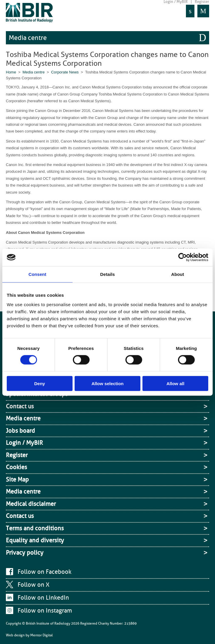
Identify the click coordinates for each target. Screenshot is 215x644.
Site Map (17, 479)
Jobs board (20, 431)
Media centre (28, 38)
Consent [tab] (37, 274)
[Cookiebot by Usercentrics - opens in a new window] (183, 257)
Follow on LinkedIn (43, 598)
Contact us (20, 406)
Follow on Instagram (45, 611)
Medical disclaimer (31, 504)
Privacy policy (25, 553)
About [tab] (178, 274)
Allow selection (107, 383)
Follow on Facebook (44, 572)
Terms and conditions (35, 528)
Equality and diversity (35, 540)
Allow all (175, 383)
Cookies (16, 467)
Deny (40, 383)
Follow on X (33, 585)
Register (17, 455)
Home (11, 72)
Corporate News (65, 72)
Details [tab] (107, 274)
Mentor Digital (42, 635)
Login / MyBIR (24, 443)
